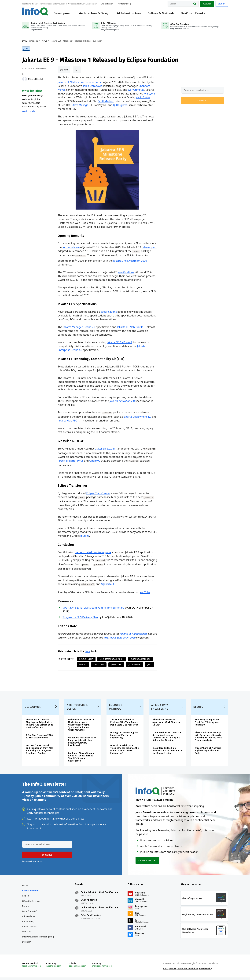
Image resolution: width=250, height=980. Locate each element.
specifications (126, 272)
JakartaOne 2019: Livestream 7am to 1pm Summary (93, 608)
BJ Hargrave (120, 105)
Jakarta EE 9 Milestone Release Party (79, 82)
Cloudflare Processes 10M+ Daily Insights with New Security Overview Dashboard (82, 744)
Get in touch (28, 111)
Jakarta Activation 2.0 (122, 401)
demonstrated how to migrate (93, 552)
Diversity (26, 944)
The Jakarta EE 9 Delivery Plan (80, 617)
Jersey (61, 461)
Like (66, 70)
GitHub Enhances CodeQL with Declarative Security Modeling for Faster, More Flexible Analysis (208, 739)
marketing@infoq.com (102, 969)
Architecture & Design (95, 13)
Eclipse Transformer (98, 493)
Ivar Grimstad (136, 90)
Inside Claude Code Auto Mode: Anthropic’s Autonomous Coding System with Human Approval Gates (81, 727)
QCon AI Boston (89, 903)
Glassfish (99, 665)
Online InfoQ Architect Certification (99, 895)
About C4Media (30, 929)
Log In (26, 898)
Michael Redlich (36, 79)
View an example (34, 802)
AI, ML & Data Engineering (160, 709)
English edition (107, 4)
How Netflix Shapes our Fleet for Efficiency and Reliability (207, 725)
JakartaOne (134, 665)
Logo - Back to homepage (35, 11)
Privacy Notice (169, 971)
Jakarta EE (116, 665)
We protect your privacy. (192, 109)
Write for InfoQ (30, 914)
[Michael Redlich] (25, 79)
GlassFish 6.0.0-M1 (106, 449)
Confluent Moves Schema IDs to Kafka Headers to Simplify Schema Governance (81, 760)
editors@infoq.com (77, 969)
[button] (203, 101)
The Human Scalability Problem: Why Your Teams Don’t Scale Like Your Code (124, 725)
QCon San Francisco (91, 918)
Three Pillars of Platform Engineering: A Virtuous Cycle (208, 753)
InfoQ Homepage (30, 41)
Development (63, 13)
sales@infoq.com (53, 969)
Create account (30, 893)
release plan (149, 247)
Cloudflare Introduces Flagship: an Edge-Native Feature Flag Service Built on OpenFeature (39, 726)
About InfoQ (28, 924)
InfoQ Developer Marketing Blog (38, 939)
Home (25, 888)
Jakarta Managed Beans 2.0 (79, 327)
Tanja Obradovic (92, 86)
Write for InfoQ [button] (125, 4)
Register (207, 4)
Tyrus (80, 461)
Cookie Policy (206, 971)
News (44, 41)
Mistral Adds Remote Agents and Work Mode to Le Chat (166, 725)
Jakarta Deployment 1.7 (137, 417)
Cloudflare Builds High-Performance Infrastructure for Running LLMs (167, 753)
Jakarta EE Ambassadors (134, 634)
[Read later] (77, 70)
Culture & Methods (161, 13)
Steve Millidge (80, 105)
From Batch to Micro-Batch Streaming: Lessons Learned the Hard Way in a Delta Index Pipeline (167, 739)
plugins (85, 536)
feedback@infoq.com (32, 969)
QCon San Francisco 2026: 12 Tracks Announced (40, 739)
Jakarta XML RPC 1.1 (70, 421)
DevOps (186, 13)
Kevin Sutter (143, 97)
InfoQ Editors (29, 919)
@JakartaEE (108, 584)
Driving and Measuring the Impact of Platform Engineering (124, 738)
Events (200, 13)
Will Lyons (149, 94)
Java (26, 49)
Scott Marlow (106, 101)
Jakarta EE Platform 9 (119, 342)
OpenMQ (95, 461)
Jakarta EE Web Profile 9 (131, 327)
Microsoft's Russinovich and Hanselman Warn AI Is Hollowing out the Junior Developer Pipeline (40, 752)
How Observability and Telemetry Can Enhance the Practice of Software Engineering (125, 752)
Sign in (222, 4)
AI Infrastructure (129, 13)
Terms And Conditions (188, 971)
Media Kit (27, 934)
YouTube (145, 592)
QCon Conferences (31, 904)
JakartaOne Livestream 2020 (130, 261)
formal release (71, 247)
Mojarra (71, 461)
